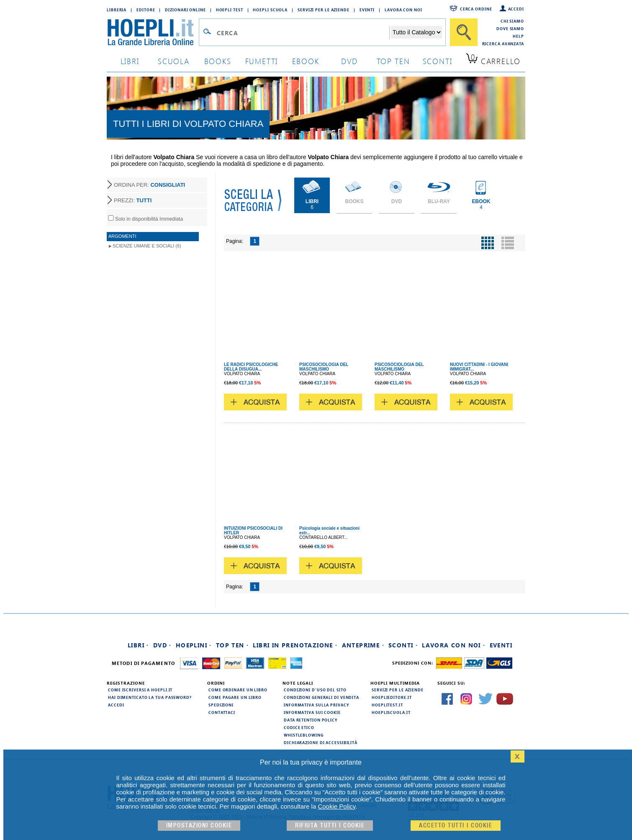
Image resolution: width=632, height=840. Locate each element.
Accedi (516, 9)
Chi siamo (512, 21)
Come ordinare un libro (238, 690)
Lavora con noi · (453, 645)
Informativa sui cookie (312, 712)
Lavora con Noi (403, 10)
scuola (174, 61)
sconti (438, 61)
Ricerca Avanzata (503, 44)
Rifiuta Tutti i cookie (330, 826)
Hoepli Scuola (270, 10)
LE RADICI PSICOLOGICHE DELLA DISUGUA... (251, 367)
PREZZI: (133, 200)
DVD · (162, 645)
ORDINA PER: (149, 185)
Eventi (367, 10)
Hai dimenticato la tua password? (150, 697)
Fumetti (262, 61)
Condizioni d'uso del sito (315, 690)
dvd (349, 61)
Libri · (138, 645)
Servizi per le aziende (324, 10)
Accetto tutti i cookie (456, 826)
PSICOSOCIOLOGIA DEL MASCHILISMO (324, 367)
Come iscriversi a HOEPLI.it (140, 690)
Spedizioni (221, 705)
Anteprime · (363, 645)
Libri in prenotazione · (295, 645)
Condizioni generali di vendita (321, 697)
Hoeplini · (194, 645)
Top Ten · (233, 645)
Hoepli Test (230, 10)
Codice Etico (299, 727)
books (218, 61)
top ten (393, 61)
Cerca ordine (476, 9)
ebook (306, 61)
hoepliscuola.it (391, 712)
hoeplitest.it (387, 705)
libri (130, 61)
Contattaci (222, 712)
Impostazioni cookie (199, 826)
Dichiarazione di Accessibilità (321, 742)
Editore (146, 10)
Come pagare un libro (235, 697)
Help (518, 36)
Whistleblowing (304, 735)
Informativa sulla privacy (316, 705)
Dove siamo (510, 28)
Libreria (117, 10)
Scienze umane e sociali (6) (147, 246)
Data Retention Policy (311, 720)
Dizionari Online (185, 10)
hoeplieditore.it (392, 697)
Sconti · (403, 645)
